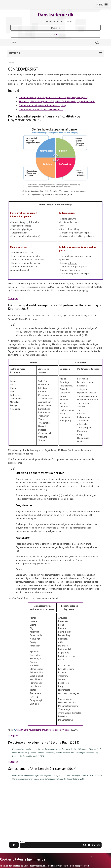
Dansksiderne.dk (55, 15)
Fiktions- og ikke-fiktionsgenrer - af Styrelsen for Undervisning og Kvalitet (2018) (57, 101)
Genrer (11, 63)
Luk (90, 856)
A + (56, 35)
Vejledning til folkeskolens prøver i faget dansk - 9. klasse (42, 730)
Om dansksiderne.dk (53, 21)
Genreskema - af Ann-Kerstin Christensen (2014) (42, 110)
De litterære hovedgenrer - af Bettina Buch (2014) (42, 105)
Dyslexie (56, 28)
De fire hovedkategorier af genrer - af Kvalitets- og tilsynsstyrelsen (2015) (54, 97)
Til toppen (13, 298)
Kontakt (71, 21)
